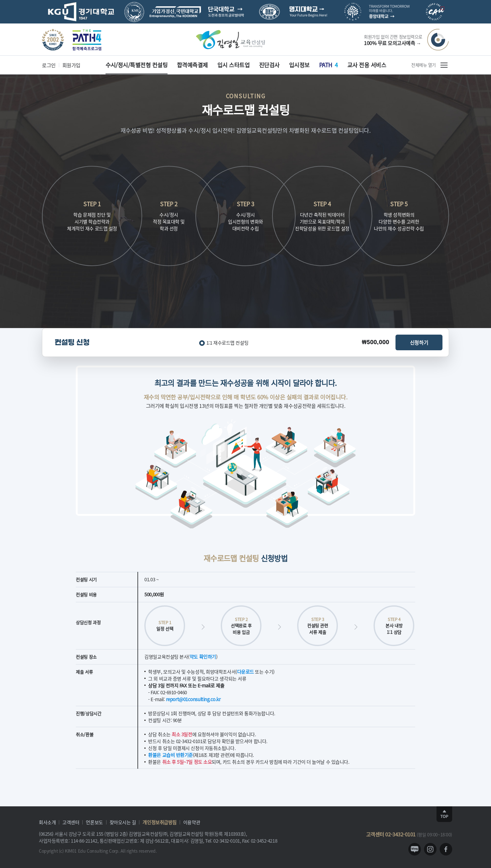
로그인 (49, 65)
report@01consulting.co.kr (193, 699)
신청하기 (419, 342)
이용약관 (192, 822)
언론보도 (94, 822)
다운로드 (246, 672)
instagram (430, 849)
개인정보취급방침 (159, 822)
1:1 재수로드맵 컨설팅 (227, 343)
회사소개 (47, 822)
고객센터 (71, 822)
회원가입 (71, 65)
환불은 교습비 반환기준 (171, 755)
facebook (446, 849)
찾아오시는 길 (123, 822)
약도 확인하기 (203, 657)
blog (415, 849)
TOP (444, 814)
